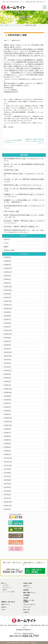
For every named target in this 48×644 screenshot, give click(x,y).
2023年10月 (8, 309)
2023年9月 (8, 312)
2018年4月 (8, 444)
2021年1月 (8, 367)
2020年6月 (8, 374)
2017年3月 (8, 491)
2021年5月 (8, 360)
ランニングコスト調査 (9, 592)
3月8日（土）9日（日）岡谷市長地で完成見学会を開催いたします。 (24, 190)
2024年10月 (8, 290)
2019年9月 (8, 396)
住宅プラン (26, 586)
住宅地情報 (26, 595)
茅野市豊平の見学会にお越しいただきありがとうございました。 (24, 175)
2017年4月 (8, 487)
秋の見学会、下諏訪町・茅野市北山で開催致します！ (22, 227)
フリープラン (28, 588)
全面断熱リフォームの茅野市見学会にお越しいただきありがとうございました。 (24, 195)
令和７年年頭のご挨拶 (11, 211)
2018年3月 (8, 447)
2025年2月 (8, 279)
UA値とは (26, 612)
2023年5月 (8, 323)
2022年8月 (8, 338)
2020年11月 (8, 371)
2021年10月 (8, 356)
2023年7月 (8, 319)
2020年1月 (8, 385)
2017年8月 (8, 473)
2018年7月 (8, 433)
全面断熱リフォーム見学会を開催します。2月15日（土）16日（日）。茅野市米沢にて (24, 201)
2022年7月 (8, 341)
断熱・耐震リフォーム (30, 593)
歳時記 (6, 247)
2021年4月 (8, 363)
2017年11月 (8, 462)
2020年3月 (8, 378)
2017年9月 (8, 469)
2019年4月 (8, 407)
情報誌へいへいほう (29, 600)
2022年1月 (8, 349)
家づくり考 (26, 610)
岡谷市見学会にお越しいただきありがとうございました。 (23, 185)
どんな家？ (6, 585)
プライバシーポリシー (30, 605)
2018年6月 (8, 436)
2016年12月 (8, 502)
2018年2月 (8, 451)
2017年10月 (8, 465)
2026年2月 (8, 261)
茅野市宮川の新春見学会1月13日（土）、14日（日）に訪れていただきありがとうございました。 (24, 231)
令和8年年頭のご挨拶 (11, 170)
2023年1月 (8, 327)
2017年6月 (8, 480)
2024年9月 (8, 294)
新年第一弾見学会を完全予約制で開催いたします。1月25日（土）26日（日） (24, 216)
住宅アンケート (6, 605)
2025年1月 (8, 283)
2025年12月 (8, 268)
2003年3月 (8, 509)
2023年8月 (8, 316)
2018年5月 (8, 440)
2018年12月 (8, 418)
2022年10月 (8, 334)
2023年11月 (8, 305)
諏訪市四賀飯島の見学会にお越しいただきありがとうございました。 (24, 160)
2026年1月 (8, 265)
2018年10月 (8, 425)
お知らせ (7, 239)
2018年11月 (8, 422)
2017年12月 (8, 458)
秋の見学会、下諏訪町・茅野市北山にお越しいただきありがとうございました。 (24, 222)
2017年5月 (8, 484)
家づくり (4, 583)
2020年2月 (8, 381)
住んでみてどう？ (8, 587)
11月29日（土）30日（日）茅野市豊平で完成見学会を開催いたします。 (24, 180)
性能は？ (5, 590)
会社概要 (26, 602)
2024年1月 (8, 298)
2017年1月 (8, 498)
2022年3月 (8, 345)
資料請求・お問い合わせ (8, 602)
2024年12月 (8, 287)
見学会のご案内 (9, 250)
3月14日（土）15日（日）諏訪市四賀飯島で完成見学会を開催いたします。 (24, 165)
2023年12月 (8, 301)
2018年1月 (8, 454)
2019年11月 (8, 389)
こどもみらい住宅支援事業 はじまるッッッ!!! (14, 141)
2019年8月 (8, 400)
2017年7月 (8, 476)
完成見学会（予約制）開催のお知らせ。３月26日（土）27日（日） (34, 141)
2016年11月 (8, 506)
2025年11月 (8, 272)
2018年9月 (8, 429)
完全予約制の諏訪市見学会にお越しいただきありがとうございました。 (24, 207)
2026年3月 (8, 257)
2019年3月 (8, 411)
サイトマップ (27, 607)
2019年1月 (8, 414)
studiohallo (39, 643)
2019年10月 (8, 392)
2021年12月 (8, 352)
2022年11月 (8, 330)
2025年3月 (8, 276)
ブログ (8, 40)
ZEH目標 (26, 598)
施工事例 (26, 590)
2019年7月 (8, 403)
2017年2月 (8, 495)
